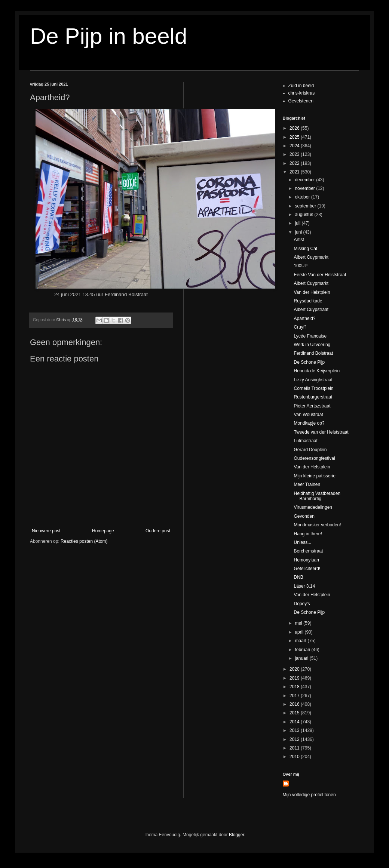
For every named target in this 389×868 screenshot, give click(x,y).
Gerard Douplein (310, 450)
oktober (303, 197)
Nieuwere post (46, 531)
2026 (295, 128)
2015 (295, 713)
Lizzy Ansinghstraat (313, 380)
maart (301, 641)
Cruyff (300, 327)
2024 (295, 146)
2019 (295, 678)
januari (302, 658)
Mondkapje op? (309, 423)
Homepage (103, 531)
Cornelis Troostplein (313, 388)
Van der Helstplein (312, 292)
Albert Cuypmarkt (311, 257)
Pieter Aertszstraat (312, 406)
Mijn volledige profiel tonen (309, 795)
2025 (295, 137)
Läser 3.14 (304, 586)
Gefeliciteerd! (307, 569)
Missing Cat (305, 249)
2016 (295, 704)
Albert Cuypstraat (311, 310)
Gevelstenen (301, 101)
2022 (295, 163)
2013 (295, 730)
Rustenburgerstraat (313, 397)
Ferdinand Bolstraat (313, 353)
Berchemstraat (308, 551)
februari (303, 650)
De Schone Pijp (309, 362)
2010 (295, 757)
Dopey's (302, 604)
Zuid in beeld (301, 86)
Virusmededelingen (313, 507)
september (306, 206)
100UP (301, 266)
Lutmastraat (305, 441)
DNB (298, 577)
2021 (295, 172)
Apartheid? (304, 318)
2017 (295, 696)
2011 (295, 748)
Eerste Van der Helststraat (320, 275)
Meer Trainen (307, 484)
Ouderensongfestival (314, 458)
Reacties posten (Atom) (84, 541)
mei (299, 623)
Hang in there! (308, 534)
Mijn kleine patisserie (314, 476)
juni (299, 232)
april (300, 632)
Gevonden (304, 516)
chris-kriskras (302, 93)
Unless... (302, 542)
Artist (299, 240)
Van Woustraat (308, 415)
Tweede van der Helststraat (321, 432)
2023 (295, 154)
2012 (295, 739)
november (305, 188)
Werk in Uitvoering (312, 345)
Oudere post (158, 531)
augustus (304, 215)
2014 (295, 722)
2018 (295, 687)
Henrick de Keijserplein (317, 371)
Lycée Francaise (310, 336)
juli (298, 223)
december (305, 180)
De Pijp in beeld (108, 36)
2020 (295, 669)
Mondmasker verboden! (317, 525)
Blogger (237, 835)
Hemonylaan (306, 560)
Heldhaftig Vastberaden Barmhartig (317, 496)
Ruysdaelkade (308, 301)
